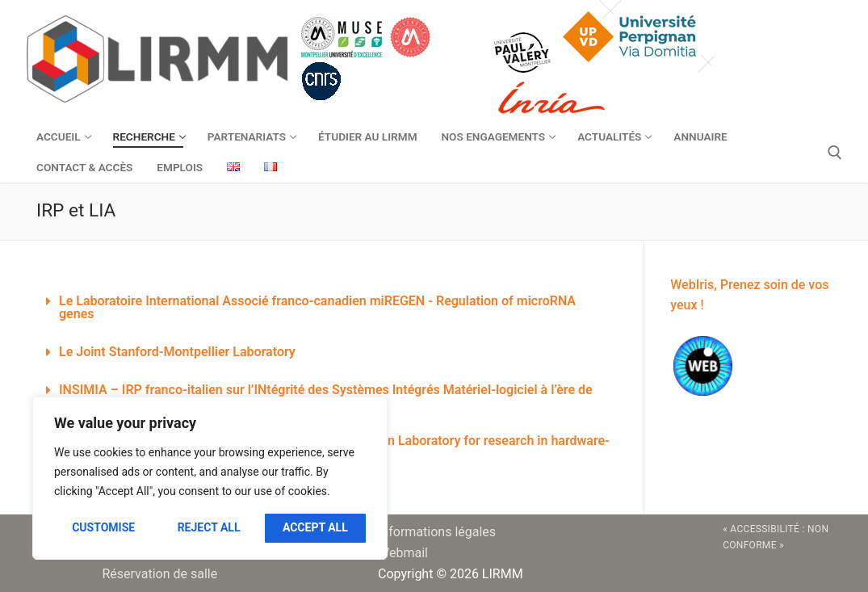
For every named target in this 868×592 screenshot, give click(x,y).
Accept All (315, 527)
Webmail (403, 553)
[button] (328, 308)
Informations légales (437, 532)
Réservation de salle (159, 574)
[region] (210, 478)
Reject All (209, 527)
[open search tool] (835, 153)
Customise (103, 527)
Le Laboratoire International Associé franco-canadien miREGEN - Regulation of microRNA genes (317, 307)
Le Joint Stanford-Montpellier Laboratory (177, 352)
